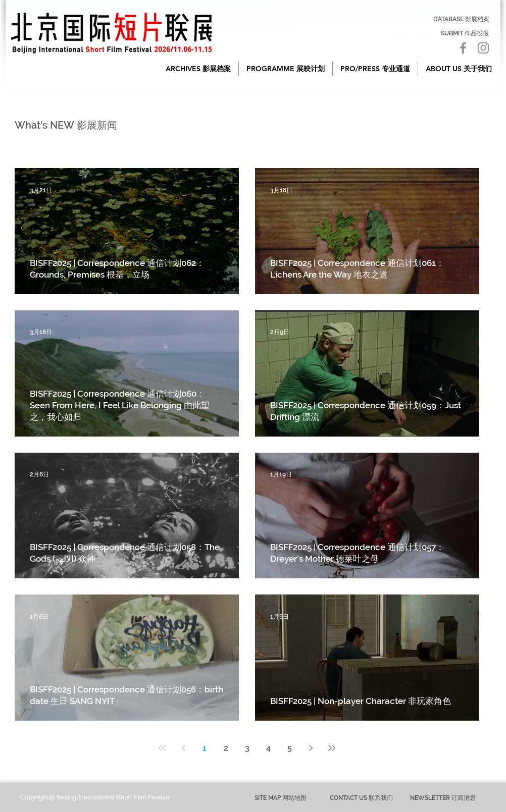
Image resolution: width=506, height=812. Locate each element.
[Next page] (311, 748)
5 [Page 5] (290, 748)
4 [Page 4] (268, 748)
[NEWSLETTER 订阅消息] (443, 798)
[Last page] (332, 748)
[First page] (162, 748)
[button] (198, 69)
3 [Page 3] (247, 748)
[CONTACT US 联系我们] (361, 798)
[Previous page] (183, 748)
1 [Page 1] (205, 748)
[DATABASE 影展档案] (461, 19)
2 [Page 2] (226, 748)
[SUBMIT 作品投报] (465, 33)
